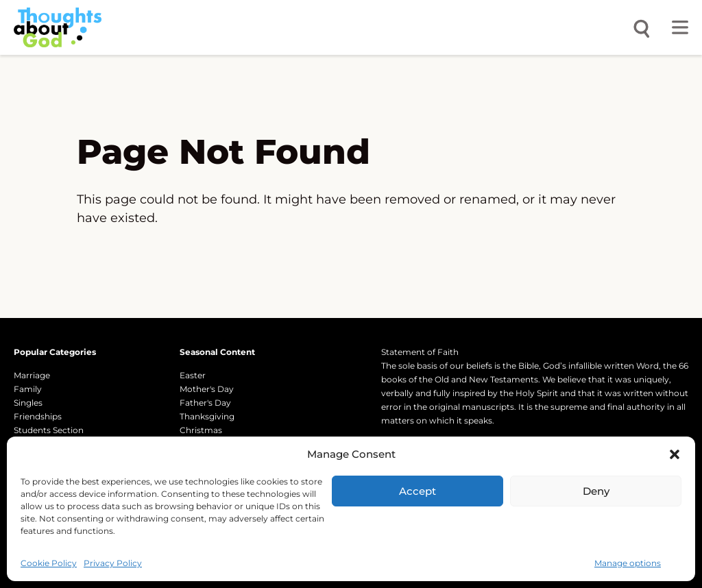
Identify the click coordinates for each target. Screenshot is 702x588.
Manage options (628, 563)
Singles (28, 403)
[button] (675, 454)
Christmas (201, 430)
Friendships (38, 416)
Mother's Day (207, 389)
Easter (193, 375)
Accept (417, 491)
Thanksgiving (207, 416)
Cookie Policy (49, 563)
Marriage (32, 375)
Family (28, 389)
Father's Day (205, 403)
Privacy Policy (113, 563)
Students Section (49, 430)
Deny (596, 491)
